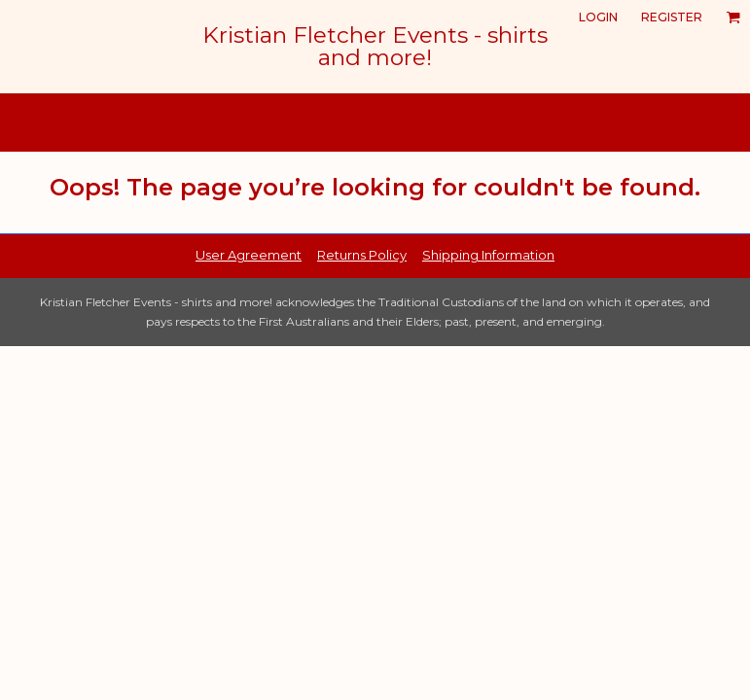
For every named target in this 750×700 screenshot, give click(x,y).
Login (598, 17)
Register (672, 17)
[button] (733, 17)
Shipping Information (488, 255)
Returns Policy (362, 255)
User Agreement (249, 255)
